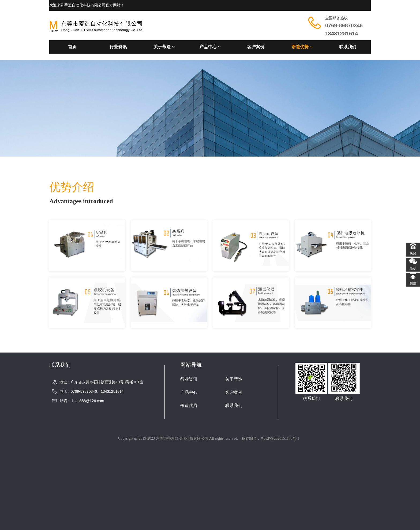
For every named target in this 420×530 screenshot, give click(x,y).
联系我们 (348, 47)
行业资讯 (118, 47)
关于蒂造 (164, 47)
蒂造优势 (302, 47)
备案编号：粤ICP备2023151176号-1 (270, 438)
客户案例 (256, 47)
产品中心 (210, 47)
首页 (72, 47)
